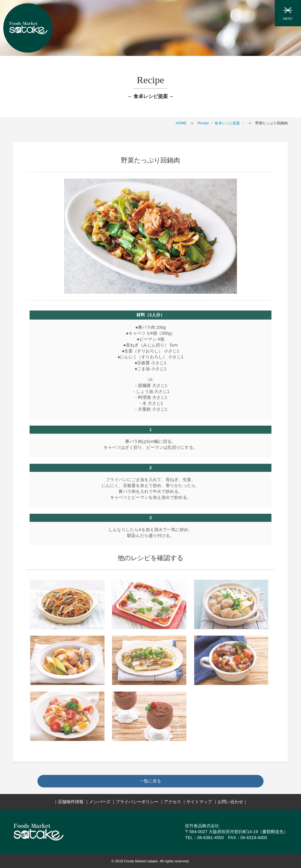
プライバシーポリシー (137, 802)
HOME (181, 123)
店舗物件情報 (71, 802)
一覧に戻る (150, 781)
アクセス (173, 802)
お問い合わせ (230, 802)
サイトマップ (199, 802)
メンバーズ (100, 802)
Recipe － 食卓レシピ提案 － (221, 123)
